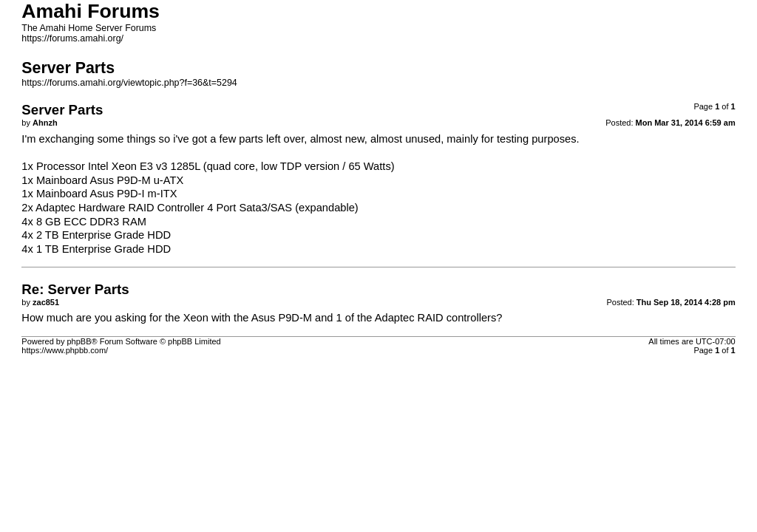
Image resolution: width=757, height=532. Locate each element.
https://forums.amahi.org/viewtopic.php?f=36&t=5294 (129, 83)
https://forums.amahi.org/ (72, 38)
